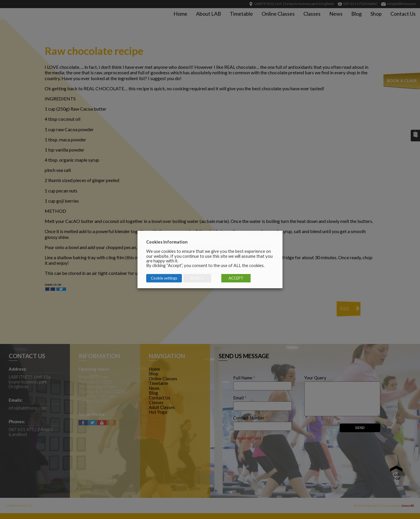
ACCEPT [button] (236, 278)
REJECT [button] (197, 278)
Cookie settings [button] (164, 278)
